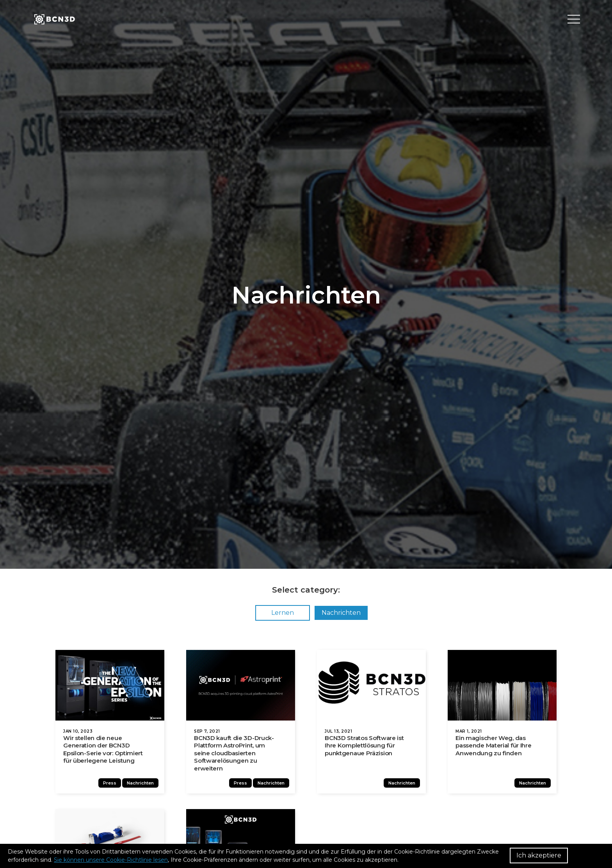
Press (113, 787)
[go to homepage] (54, 20)
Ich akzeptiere (539, 855)
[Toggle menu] (574, 20)
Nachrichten (341, 613)
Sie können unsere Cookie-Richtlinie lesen (111, 860)
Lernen (283, 613)
